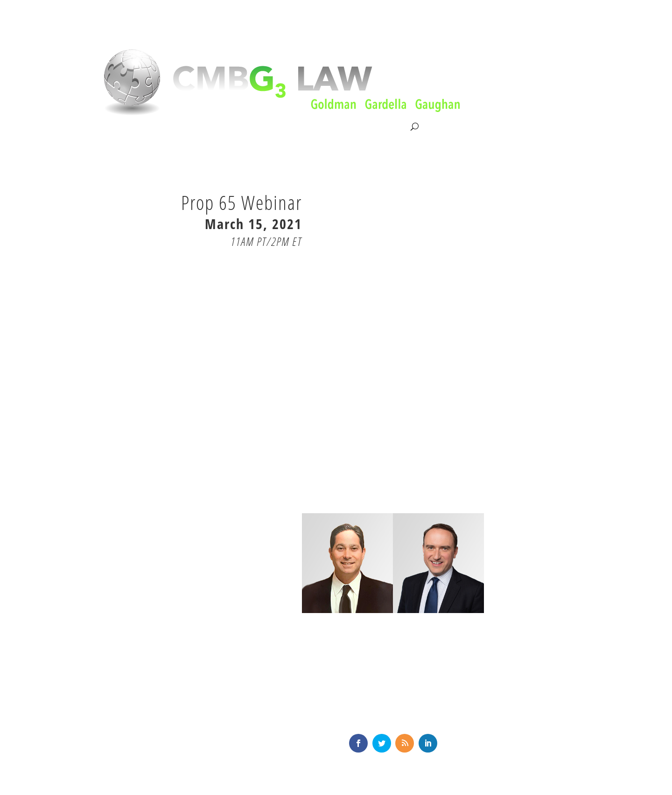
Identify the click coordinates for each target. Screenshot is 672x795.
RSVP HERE (268, 263)
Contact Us (389, 127)
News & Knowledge (325, 127)
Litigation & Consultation (193, 127)
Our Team (263, 127)
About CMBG (117, 127)
